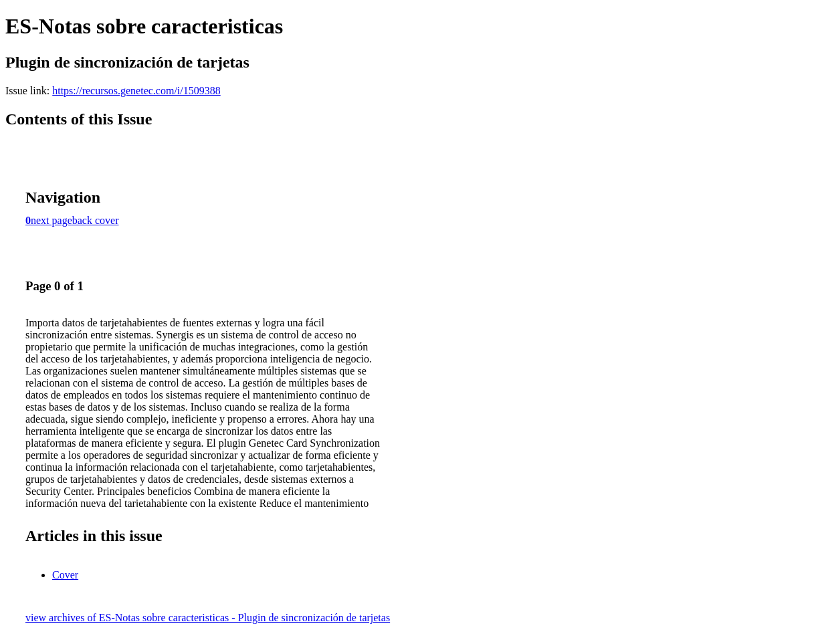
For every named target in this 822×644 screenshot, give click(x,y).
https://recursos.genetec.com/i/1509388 (136, 91)
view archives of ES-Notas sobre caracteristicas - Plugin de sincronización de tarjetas (208, 618)
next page (52, 220)
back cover (96, 220)
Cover (65, 575)
